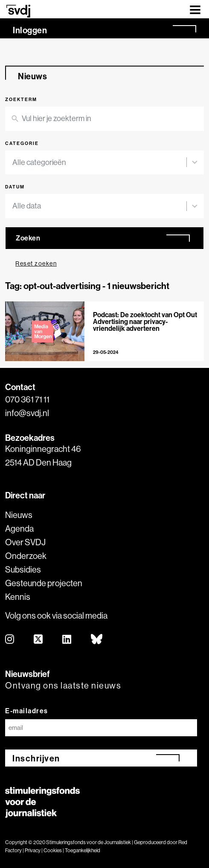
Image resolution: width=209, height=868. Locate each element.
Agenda (19, 528)
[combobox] (99, 163)
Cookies (53, 850)
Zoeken (28, 238)
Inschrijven (36, 758)
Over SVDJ (25, 542)
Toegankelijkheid (83, 850)
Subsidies (23, 569)
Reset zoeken (36, 263)
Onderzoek (26, 556)
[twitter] (39, 640)
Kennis (18, 597)
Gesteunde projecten (44, 583)
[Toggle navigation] (195, 9)
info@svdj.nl (27, 413)
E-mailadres (27, 711)
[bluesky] (97, 640)
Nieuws (19, 515)
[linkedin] (67, 640)
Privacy (33, 850)
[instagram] (10, 640)
